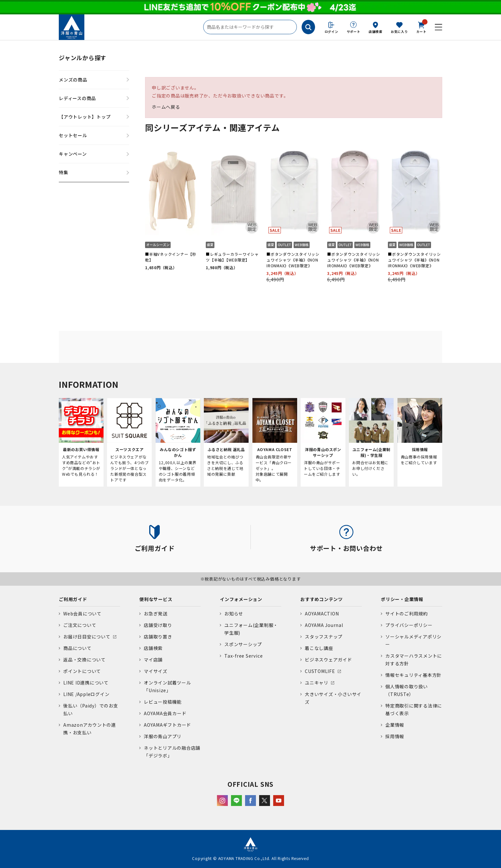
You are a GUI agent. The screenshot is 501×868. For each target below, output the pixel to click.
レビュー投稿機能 (163, 702)
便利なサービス (156, 599)
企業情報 (395, 725)
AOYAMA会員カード (165, 713)
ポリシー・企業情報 (402, 599)
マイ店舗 (153, 660)
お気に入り (399, 31)
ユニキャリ (317, 683)
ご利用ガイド (73, 599)
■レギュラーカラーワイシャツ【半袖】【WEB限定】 (232, 257)
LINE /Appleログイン (86, 694)
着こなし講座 (319, 648)
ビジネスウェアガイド (328, 660)
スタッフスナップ (324, 637)
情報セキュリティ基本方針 (413, 675)
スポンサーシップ (243, 644)
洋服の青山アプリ (163, 736)
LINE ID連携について (86, 683)
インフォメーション (241, 599)
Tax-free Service (243, 656)
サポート (354, 31)
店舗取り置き (158, 637)
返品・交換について (85, 660)
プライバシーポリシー (409, 625)
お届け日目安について (87, 637)
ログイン (331, 31)
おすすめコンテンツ (322, 599)
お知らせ (234, 614)
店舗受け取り (158, 625)
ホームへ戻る (166, 107)
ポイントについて (82, 671)
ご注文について (80, 625)
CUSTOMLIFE (320, 671)
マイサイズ (156, 671)
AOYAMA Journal (324, 625)
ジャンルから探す (83, 58)
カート (421, 27)
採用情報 (395, 736)
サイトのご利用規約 (407, 614)
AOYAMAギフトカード (167, 725)
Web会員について (82, 614)
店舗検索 (376, 31)
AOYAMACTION (322, 614)
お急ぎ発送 (156, 614)
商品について (77, 648)
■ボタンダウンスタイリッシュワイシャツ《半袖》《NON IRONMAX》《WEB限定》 (293, 260)
